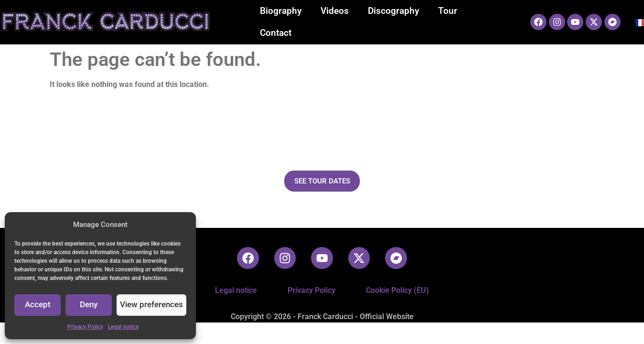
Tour (448, 11)
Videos (335, 11)
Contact (276, 33)
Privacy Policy (85, 327)
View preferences (153, 305)
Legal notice (123, 327)
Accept (38, 305)
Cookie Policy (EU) (397, 290)
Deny (91, 305)
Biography (281, 11)
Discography (393, 11)
